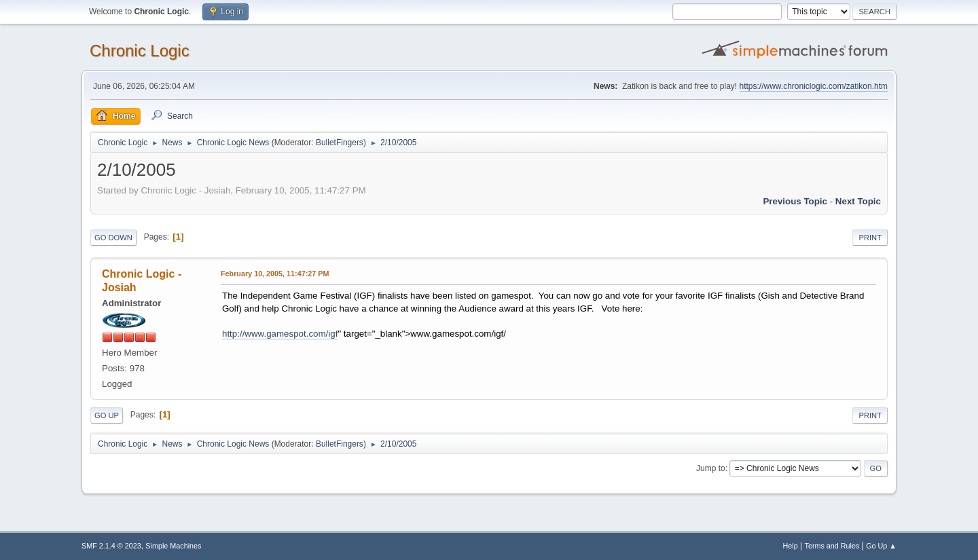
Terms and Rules (832, 546)
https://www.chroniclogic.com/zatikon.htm (814, 86)
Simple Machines (173, 546)
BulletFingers (340, 143)
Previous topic (795, 201)
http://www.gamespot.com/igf (280, 334)
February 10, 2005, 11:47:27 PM (275, 274)
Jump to (711, 468)
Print (870, 238)
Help (791, 546)
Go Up (107, 415)
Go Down (113, 238)
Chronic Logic (140, 51)
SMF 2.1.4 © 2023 (111, 546)
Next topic (858, 201)
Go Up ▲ (881, 546)
